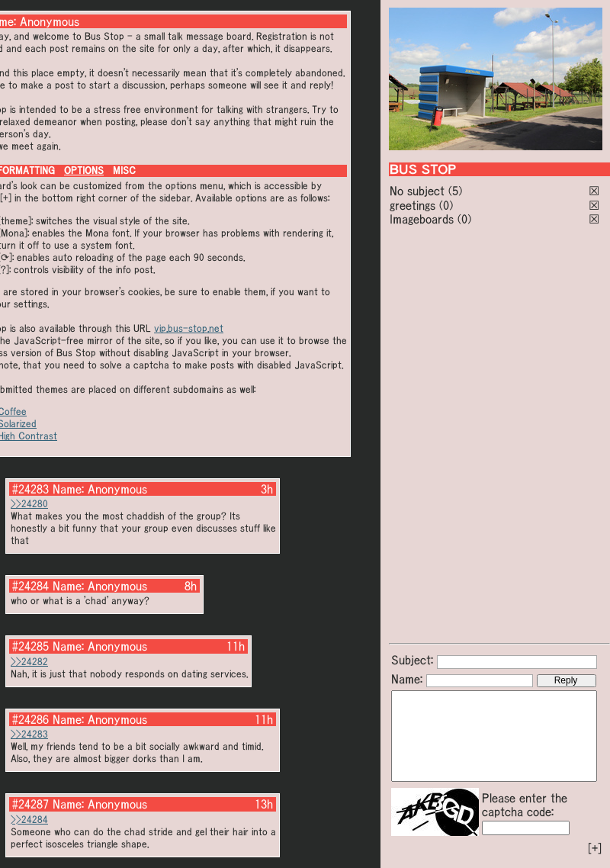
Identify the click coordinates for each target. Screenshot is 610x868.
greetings (413, 205)
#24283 (30, 489)
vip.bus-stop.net (189, 328)
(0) (446, 205)
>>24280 (29, 504)
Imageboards (422, 219)
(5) (455, 191)
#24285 (30, 646)
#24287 (30, 804)
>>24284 (29, 820)
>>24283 (29, 734)
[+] (595, 848)
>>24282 (29, 662)
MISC (124, 170)
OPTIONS (84, 170)
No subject (419, 191)
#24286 (30, 719)
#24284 (30, 586)
